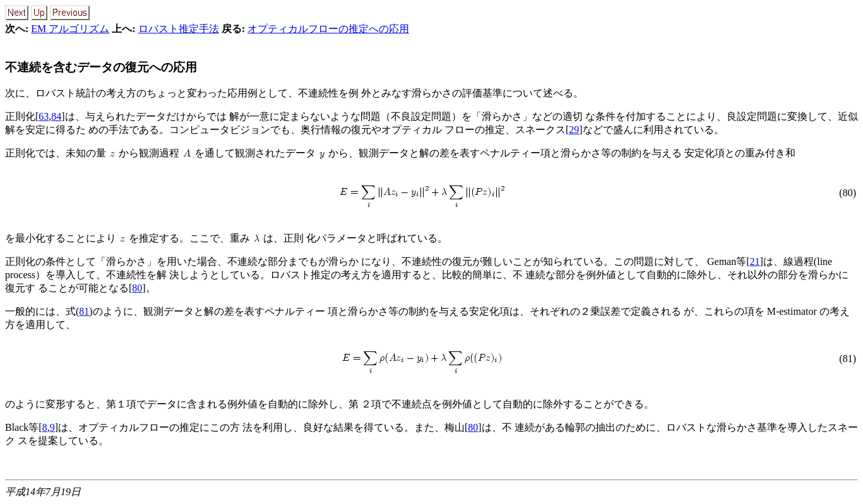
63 (44, 116)
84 (56, 116)
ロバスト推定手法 (179, 29)
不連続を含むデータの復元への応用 (101, 67)
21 (755, 261)
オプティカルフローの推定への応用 (328, 29)
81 (84, 311)
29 (574, 130)
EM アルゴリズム (70, 29)
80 (137, 288)
